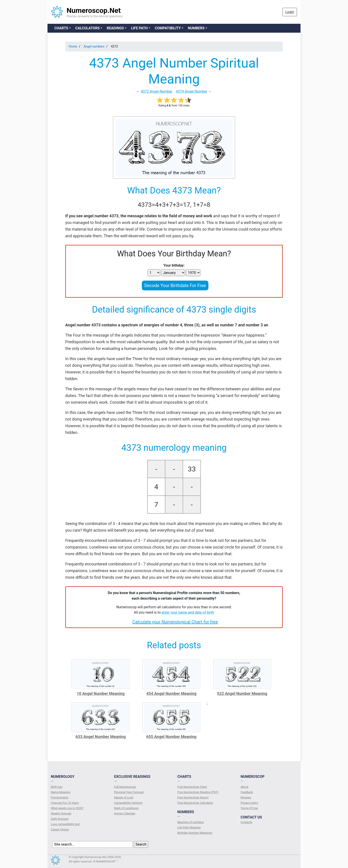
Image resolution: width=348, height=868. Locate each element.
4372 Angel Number (156, 91)
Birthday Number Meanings (195, 833)
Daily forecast (60, 819)
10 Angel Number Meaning (101, 693)
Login (290, 12)
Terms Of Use (249, 808)
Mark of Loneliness (126, 808)
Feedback (247, 792)
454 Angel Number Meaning (171, 693)
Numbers (196, 28)
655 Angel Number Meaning (171, 737)
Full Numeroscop (125, 787)
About (244, 787)
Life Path (139, 28)
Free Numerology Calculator (195, 803)
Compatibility (168, 28)
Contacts (246, 822)
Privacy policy (249, 803)
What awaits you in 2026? (67, 808)
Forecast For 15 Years (65, 803)
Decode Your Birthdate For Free (175, 285)
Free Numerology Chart (192, 787)
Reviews (246, 797)
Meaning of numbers (191, 822)
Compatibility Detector (128, 803)
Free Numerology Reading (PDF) (198, 792)
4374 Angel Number (192, 91)
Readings (115, 28)
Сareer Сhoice (60, 829)
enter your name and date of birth (188, 612)
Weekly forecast (61, 813)
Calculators (87, 28)
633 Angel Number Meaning (101, 737)
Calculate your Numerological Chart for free (175, 622)
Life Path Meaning (189, 827)
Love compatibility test (65, 824)
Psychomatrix (60, 797)
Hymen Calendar (125, 813)
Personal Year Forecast (129, 792)
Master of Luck (124, 797)
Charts (61, 28)
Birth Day (57, 787)
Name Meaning (61, 792)
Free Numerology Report (193, 797)
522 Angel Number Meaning (242, 693)
